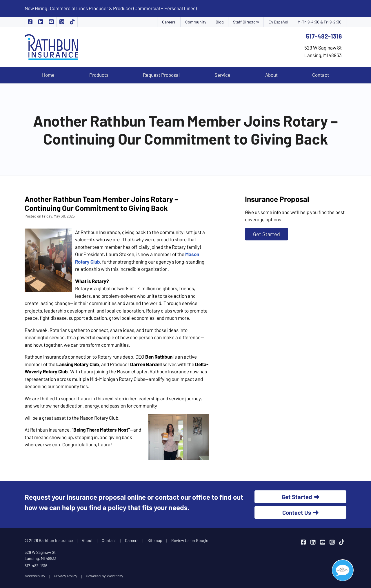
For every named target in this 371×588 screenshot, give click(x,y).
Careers (169, 22)
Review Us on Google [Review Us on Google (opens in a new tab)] (190, 540)
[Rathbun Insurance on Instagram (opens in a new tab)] (62, 22)
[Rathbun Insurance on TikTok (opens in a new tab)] (72, 22)
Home (48, 75)
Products (99, 75)
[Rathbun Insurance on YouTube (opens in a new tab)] (51, 22)
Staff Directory (246, 22)
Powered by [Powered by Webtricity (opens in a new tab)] (104, 576)
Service (222, 75)
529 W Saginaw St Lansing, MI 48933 (40, 555)
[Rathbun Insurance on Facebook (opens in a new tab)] (30, 22)
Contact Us (300, 512)
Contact (321, 75)
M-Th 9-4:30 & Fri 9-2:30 (320, 22)
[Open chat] (343, 570)
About (271, 75)
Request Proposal (161, 75)
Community (196, 22)
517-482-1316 (324, 36)
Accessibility (35, 576)
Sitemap (155, 540)
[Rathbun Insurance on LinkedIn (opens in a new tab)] (41, 22)
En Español (278, 22)
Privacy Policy (65, 576)
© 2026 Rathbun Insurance (49, 540)
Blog (220, 22)
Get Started (267, 234)
